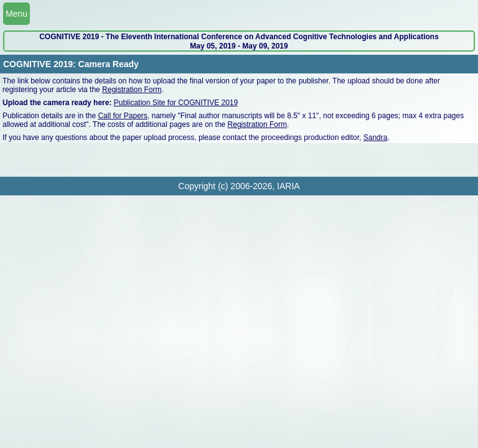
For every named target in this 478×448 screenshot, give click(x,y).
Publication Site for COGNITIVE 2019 (176, 103)
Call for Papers (122, 116)
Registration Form (132, 90)
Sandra (376, 138)
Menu (16, 14)
